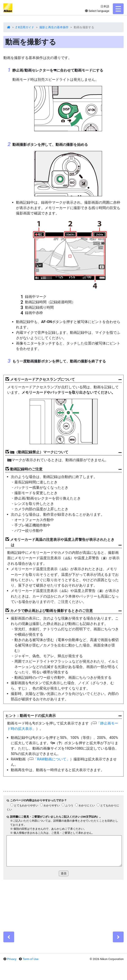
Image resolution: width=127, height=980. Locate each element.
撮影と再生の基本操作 (54, 27)
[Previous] (9, 937)
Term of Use (31, 959)
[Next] (118, 937)
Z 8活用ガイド (25, 27)
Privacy (12, 959)
